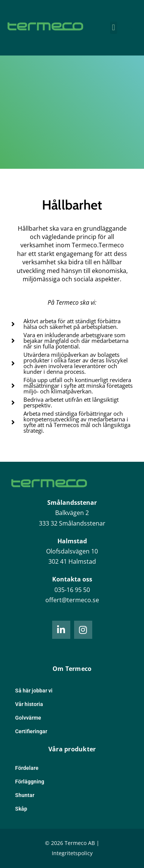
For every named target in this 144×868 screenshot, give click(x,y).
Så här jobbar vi (34, 691)
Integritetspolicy (72, 853)
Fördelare (27, 768)
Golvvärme (28, 718)
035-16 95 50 (72, 590)
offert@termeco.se (72, 600)
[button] (114, 28)
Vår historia (29, 704)
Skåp (21, 809)
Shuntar (25, 795)
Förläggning (30, 782)
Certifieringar (31, 731)
